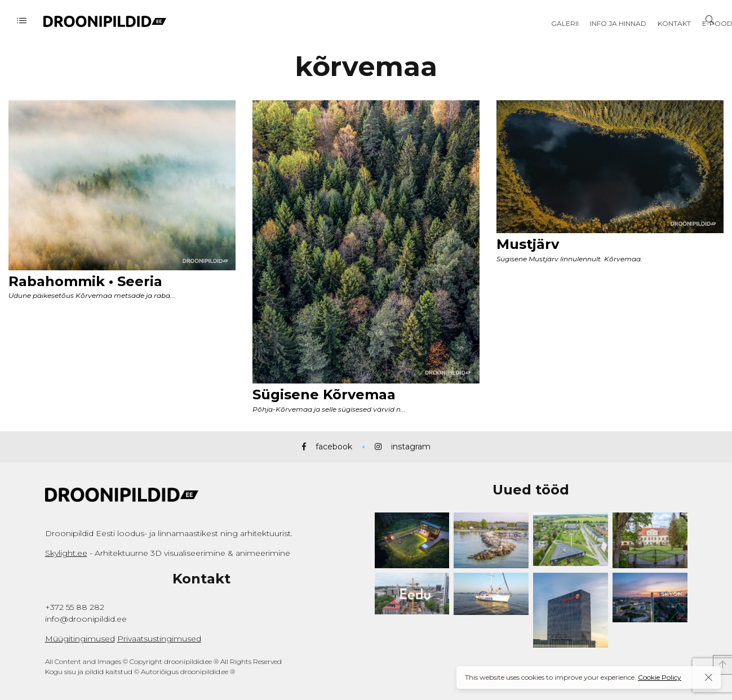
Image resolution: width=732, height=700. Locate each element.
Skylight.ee (66, 553)
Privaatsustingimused (159, 639)
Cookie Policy (660, 677)
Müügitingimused (80, 639)
